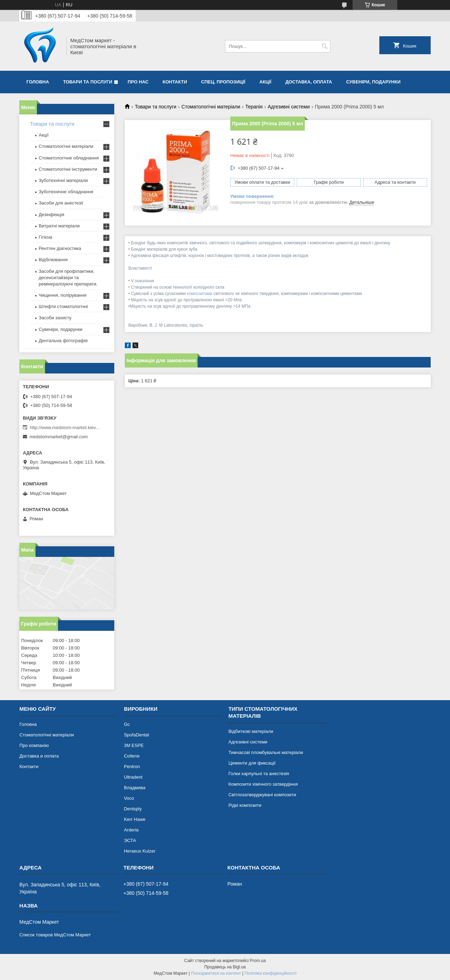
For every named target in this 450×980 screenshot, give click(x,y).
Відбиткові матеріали (251, 731)
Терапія (254, 107)
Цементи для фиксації (252, 763)
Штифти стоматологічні (63, 306)
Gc (127, 724)
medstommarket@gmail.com (59, 437)
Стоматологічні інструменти (68, 169)
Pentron (132, 767)
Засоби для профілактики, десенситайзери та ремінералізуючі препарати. (68, 278)
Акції (265, 82)
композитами (200, 294)
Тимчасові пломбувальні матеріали (266, 752)
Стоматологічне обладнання (69, 158)
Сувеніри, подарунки (373, 82)
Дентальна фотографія (63, 341)
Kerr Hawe (134, 819)
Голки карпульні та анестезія (259, 774)
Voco (129, 798)
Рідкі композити (245, 805)
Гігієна (46, 237)
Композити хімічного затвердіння (263, 784)
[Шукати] (324, 46)
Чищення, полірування (63, 295)
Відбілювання (53, 260)
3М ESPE (134, 745)
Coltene (132, 756)
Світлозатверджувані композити (262, 795)
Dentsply (133, 809)
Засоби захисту (55, 318)
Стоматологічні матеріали (211, 107)
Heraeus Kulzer (140, 851)
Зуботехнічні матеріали (63, 180)
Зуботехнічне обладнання (66, 192)
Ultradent (133, 777)
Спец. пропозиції (223, 82)
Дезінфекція (52, 215)
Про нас (138, 82)
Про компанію (34, 745)
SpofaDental (136, 735)
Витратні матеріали (59, 226)
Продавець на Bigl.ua (225, 967)
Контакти (175, 82)
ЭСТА (130, 840)
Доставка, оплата (309, 82)
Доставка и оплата (39, 756)
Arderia (131, 830)
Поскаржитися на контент (216, 973)
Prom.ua (258, 961)
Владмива (134, 788)
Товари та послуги (88, 82)
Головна (38, 82)
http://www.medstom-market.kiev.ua (65, 428)
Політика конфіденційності (270, 973)
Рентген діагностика (60, 248)
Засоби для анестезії (61, 203)
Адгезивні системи (289, 107)
